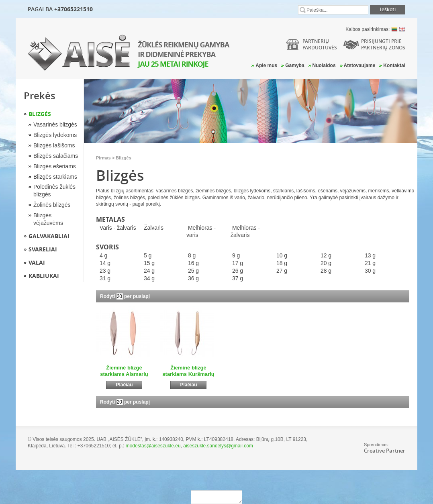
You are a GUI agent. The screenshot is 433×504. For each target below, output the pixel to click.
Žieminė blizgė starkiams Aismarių (124, 371)
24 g (149, 271)
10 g (282, 255)
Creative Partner (385, 451)
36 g (193, 278)
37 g (238, 278)
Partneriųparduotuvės (320, 44)
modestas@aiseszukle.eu (153, 446)
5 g (148, 255)
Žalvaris (154, 228)
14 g (105, 263)
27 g (282, 271)
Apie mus (266, 65)
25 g (193, 271)
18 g (282, 263)
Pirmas (103, 158)
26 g (238, 271)
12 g (326, 255)
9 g (236, 255)
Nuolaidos (324, 65)
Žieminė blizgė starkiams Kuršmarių (188, 371)
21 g (370, 263)
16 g (193, 263)
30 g (370, 271)
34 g (149, 278)
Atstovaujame (360, 65)
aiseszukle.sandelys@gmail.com (218, 446)
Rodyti (107, 296)
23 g (105, 271)
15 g (149, 263)
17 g (238, 263)
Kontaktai (394, 65)
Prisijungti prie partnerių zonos (383, 44)
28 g (326, 271)
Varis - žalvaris (118, 228)
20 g (326, 263)
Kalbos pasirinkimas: (375, 29)
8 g (192, 255)
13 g (370, 255)
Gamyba (295, 65)
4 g (103, 255)
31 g (105, 278)
